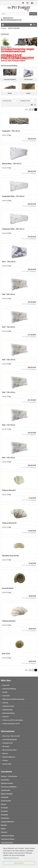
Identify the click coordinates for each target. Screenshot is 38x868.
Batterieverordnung (8, 713)
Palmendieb (5, 797)
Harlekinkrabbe (6, 790)
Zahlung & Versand (7, 706)
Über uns (4, 753)
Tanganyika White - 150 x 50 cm (13, 196)
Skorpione (4, 832)
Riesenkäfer (5, 815)
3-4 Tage (9, 135)
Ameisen (4, 804)
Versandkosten (33, 141)
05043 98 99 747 (8, 18)
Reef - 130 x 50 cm (9, 392)
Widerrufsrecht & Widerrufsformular (13, 699)
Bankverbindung (7, 710)
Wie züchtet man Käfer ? (9, 750)
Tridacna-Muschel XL (9, 523)
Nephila (3, 829)
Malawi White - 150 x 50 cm (12, 164)
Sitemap (4, 760)
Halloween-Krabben (7, 783)
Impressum (5, 685)
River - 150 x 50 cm (9, 262)
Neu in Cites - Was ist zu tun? (10, 736)
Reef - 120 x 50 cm (9, 425)
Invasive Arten (6, 764)
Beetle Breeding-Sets (8, 757)
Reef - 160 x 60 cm (9, 327)
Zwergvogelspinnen (7, 843)
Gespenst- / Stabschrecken (9, 776)
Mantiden (4, 825)
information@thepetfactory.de (12, 20)
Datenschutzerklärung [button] (11, 858)
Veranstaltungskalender (9, 739)
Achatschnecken (6, 801)
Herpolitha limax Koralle (10, 556)
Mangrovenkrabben (7, 794)
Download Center (7, 743)
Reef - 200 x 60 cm (9, 294)
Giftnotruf (5, 717)
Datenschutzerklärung (8, 689)
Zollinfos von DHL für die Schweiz (12, 720)
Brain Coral (6, 654)
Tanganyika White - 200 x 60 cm (13, 229)
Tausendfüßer (5, 780)
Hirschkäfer (4, 808)
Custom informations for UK (10, 724)
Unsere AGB (5, 696)
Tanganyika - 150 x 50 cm (11, 131)
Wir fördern (5, 746)
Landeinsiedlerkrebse (7, 822)
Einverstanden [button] (19, 863)
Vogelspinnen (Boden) (8, 839)
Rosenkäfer (4, 811)
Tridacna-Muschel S (9, 490)
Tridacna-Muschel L (9, 621)
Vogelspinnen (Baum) (8, 836)
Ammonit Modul (8, 588)
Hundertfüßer (5, 818)
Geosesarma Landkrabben (9, 787)
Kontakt (4, 692)
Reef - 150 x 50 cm (9, 360)
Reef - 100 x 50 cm (9, 458)
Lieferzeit (5, 703)
